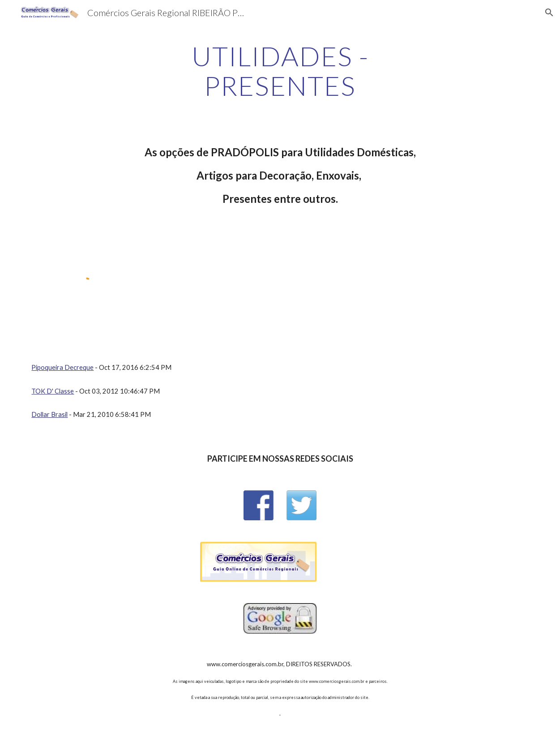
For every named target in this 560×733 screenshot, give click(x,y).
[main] (280, 71)
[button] (549, 13)
